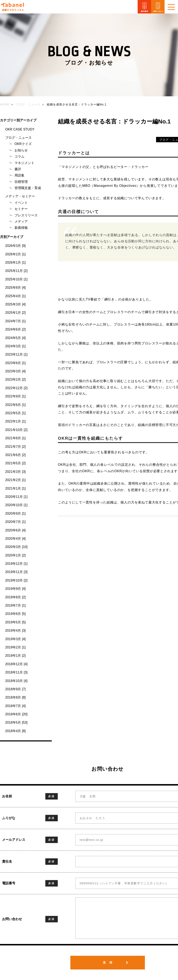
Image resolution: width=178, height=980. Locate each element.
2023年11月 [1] (16, 354)
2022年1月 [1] (15, 421)
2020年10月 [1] (16, 505)
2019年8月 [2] (15, 597)
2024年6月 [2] (15, 329)
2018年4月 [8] (15, 731)
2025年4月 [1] (15, 296)
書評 (18, 169)
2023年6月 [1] (15, 363)
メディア (21, 221)
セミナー (21, 209)
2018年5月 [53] (16, 722)
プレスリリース (26, 215)
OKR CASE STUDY (20, 129)
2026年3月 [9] (15, 246)
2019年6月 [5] (15, 614)
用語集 (19, 175)
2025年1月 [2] (15, 313)
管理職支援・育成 (28, 188)
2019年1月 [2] (15, 656)
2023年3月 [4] (15, 371)
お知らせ (21, 150)
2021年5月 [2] (15, 463)
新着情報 (21, 228)
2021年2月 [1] (15, 480)
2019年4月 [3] (15, 631)
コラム (19, 156)
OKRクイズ (23, 144)
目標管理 (21, 182)
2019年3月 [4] (15, 639)
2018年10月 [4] (16, 681)
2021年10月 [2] (16, 430)
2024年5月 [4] (15, 338)
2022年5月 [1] (15, 413)
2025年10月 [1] (16, 279)
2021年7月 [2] (15, 447)
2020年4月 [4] (15, 539)
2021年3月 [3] (15, 472)
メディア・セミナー (20, 196)
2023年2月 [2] (15, 380)
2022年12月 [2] (16, 388)
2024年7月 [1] (15, 321)
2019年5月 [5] (15, 622)
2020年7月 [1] (15, 522)
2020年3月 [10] (16, 547)
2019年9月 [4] (15, 589)
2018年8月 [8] (15, 697)
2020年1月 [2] (15, 555)
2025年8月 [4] (15, 288)
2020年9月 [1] (15, 514)
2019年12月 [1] (16, 564)
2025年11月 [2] (16, 271)
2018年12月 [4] (16, 664)
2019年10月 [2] (16, 580)
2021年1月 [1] (15, 488)
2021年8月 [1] (15, 438)
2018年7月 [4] (15, 706)
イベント (21, 203)
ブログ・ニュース (18, 138)
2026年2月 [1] (15, 254)
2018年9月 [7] (15, 689)
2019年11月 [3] (16, 572)
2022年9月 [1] (15, 396)
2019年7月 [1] (15, 605)
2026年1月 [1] (15, 262)
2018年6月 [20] (16, 714)
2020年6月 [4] (15, 530)
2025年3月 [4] (15, 304)
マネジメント (24, 163)
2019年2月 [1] (15, 647)
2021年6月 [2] (15, 455)
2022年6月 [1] (15, 405)
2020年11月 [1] (16, 497)
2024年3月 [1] (15, 346)
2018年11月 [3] (16, 672)
